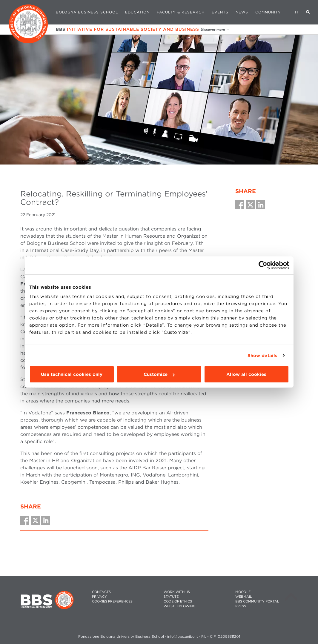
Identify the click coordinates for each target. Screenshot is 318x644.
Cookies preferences (112, 601)
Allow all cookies (246, 374)
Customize (159, 374)
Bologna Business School (87, 12)
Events (220, 12)
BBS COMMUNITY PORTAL (257, 601)
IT (297, 12)
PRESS (241, 606)
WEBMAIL (244, 597)
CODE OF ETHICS (178, 601)
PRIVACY (99, 597)
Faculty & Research (181, 12)
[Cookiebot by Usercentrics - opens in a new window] (263, 265)
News (242, 12)
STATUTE (171, 597)
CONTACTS (101, 592)
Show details (262, 355)
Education (137, 12)
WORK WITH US (177, 592)
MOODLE (243, 592)
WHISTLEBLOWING (180, 606)
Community (268, 12)
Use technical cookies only (72, 374)
